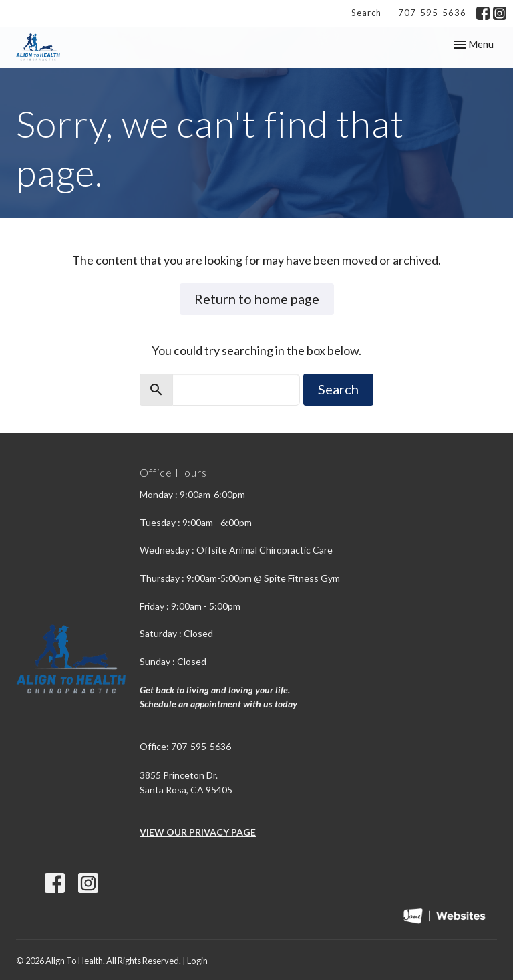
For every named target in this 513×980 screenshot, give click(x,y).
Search (366, 13)
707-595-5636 (432, 13)
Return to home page (257, 299)
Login (197, 961)
